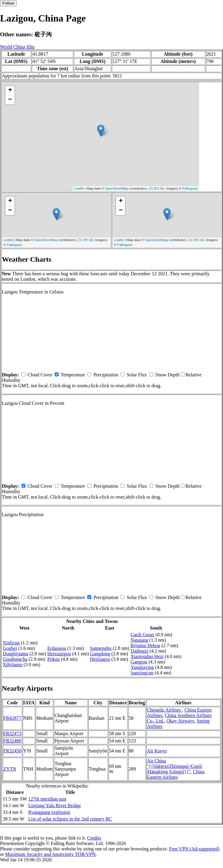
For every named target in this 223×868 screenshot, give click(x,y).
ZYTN (10, 769)
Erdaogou (57, 648)
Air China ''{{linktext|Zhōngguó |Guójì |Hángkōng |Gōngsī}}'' (175, 766)
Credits (94, 838)
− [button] (10, 100)
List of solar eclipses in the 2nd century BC (70, 819)
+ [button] (10, 90)
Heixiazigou (59, 654)
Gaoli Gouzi (142, 635)
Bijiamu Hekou (145, 645)
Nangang (139, 640)
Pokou (54, 659)
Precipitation (106, 375)
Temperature (73, 375)
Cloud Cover (40, 375)
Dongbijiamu (15, 654)
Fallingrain (190, 188)
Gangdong (100, 654)
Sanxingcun (142, 673)
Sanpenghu (101, 648)
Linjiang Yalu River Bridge (54, 806)
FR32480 (12, 741)
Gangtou (139, 662)
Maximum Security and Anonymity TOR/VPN (50, 854)
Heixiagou (100, 659)
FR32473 (12, 734)
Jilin (31, 47)
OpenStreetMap (117, 188)
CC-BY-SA (157, 188)
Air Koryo (157, 751)
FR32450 (12, 751)
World (6, 47)
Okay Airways (180, 721)
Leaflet (79, 188)
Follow (8, 3)
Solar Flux (137, 375)
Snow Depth (167, 375)
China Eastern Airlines (176, 774)
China (19, 47)
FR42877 (12, 718)
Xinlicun (11, 643)
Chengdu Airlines (164, 710)
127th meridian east (47, 799)
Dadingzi (139, 651)
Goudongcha (15, 659)
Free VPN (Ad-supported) (194, 849)
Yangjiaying (142, 667)
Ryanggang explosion (49, 812)
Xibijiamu (13, 665)
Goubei (10, 648)
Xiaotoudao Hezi (147, 656)
